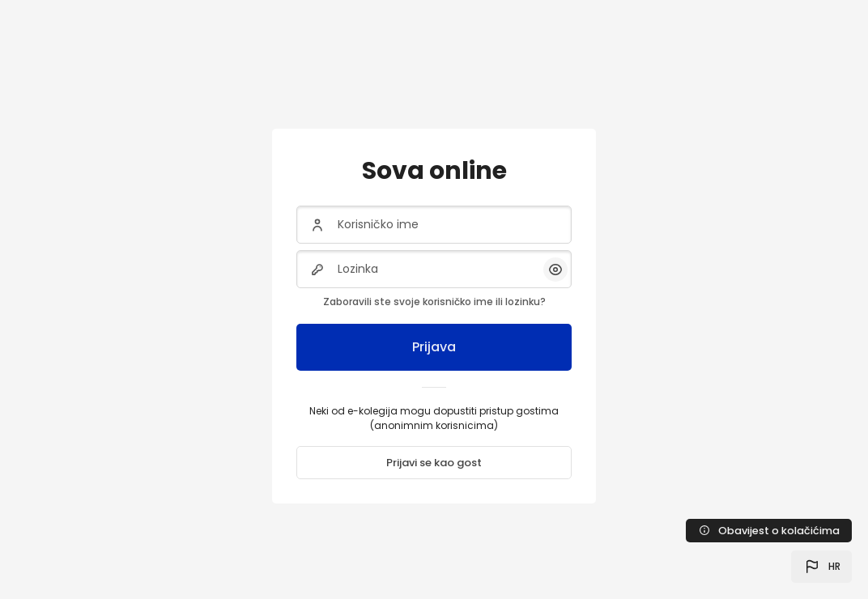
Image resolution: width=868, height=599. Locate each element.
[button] (821, 567)
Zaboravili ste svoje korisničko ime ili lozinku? (434, 302)
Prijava (434, 347)
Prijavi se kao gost (434, 463)
